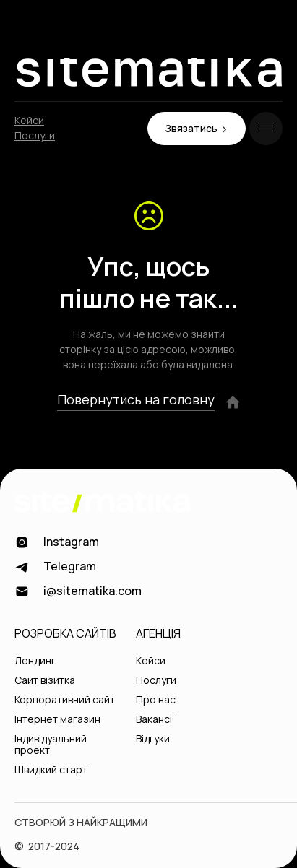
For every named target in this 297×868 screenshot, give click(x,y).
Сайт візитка (45, 681)
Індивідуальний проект (51, 745)
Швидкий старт (51, 770)
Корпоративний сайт (65, 700)
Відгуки (153, 739)
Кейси (29, 121)
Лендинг (35, 661)
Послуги (35, 136)
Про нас (156, 700)
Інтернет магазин (57, 720)
